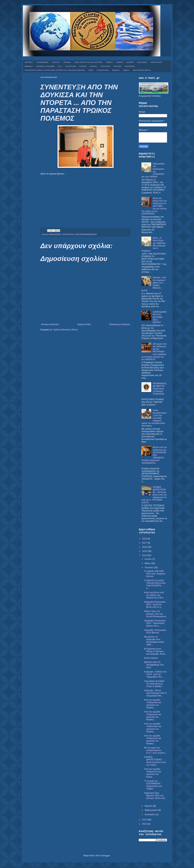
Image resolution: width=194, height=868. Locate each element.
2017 (145, 543)
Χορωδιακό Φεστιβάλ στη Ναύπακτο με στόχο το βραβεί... (154, 684)
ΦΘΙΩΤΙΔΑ (116, 70)
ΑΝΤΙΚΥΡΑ (56, 62)
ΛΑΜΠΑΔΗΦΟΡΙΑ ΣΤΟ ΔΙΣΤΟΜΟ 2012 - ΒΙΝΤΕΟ (160, 317)
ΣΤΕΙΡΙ (91, 70)
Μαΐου (148, 563)
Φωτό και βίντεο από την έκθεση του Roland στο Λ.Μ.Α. (154, 595)
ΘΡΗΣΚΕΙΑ (29, 66)
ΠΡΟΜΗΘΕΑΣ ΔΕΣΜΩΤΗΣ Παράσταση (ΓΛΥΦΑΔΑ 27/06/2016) (160, 389)
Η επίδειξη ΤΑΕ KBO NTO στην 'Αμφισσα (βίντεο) (155, 574)
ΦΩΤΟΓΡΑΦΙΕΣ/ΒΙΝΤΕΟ (142, 70)
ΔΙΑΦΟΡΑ (120, 62)
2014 (145, 555)
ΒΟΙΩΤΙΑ (110, 62)
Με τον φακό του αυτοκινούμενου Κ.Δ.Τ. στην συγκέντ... (156, 750)
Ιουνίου (148, 559)
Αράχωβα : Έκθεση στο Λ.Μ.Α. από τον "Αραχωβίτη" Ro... (155, 674)
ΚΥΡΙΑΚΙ (83, 66)
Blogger (106, 856)
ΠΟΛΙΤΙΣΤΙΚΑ (130, 66)
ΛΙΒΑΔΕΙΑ (93, 66)
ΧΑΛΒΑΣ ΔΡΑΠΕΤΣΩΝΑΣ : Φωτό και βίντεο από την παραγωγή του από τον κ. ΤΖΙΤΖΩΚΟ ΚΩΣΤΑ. (154, 495)
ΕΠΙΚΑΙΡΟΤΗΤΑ (157, 62)
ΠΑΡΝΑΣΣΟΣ (105, 66)
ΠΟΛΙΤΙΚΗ (117, 66)
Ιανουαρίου (150, 814)
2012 (145, 824)
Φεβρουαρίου (151, 810)
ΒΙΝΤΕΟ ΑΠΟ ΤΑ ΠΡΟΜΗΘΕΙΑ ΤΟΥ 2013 (154, 665)
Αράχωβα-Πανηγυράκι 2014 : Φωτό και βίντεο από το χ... (155, 604)
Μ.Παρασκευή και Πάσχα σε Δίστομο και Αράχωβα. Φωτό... (156, 651)
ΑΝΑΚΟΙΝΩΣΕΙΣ (42, 62)
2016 (145, 547)
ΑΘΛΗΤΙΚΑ (29, 62)
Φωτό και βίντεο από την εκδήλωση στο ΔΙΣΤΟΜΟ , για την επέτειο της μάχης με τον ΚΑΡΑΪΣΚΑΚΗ (154, 206)
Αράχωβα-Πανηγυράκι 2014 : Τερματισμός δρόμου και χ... (155, 623)
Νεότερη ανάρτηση (50, 324)
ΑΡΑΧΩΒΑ (67, 62)
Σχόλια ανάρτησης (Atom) (65, 330)
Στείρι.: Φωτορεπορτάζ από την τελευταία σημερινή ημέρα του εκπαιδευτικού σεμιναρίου (154, 418)
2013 (145, 820)
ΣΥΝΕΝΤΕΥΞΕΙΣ (103, 70)
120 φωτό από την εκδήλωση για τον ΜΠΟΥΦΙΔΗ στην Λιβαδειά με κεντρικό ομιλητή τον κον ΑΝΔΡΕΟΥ (154, 352)
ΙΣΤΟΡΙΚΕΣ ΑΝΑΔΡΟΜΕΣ (45, 66)
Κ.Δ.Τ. (60, 66)
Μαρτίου (149, 806)
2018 (145, 539)
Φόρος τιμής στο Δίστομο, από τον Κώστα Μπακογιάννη (155, 614)
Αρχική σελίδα (84, 324)
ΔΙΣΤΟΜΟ (130, 62)
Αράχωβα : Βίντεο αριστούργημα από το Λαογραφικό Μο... (155, 693)
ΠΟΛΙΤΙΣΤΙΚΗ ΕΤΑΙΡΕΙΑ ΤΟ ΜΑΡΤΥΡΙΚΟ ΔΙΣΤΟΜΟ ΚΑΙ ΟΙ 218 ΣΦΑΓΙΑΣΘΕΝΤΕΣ (55, 70)
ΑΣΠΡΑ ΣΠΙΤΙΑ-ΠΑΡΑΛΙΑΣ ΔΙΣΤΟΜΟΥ (89, 62)
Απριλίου (149, 568)
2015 (145, 551)
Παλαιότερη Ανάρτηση (119, 324)
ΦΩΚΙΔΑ (126, 70)
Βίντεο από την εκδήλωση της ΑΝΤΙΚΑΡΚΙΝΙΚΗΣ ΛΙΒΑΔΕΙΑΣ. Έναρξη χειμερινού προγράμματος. (154, 455)
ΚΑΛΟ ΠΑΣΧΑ (151, 658)
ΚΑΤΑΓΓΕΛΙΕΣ (71, 66)
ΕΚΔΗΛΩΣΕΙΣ (142, 62)
